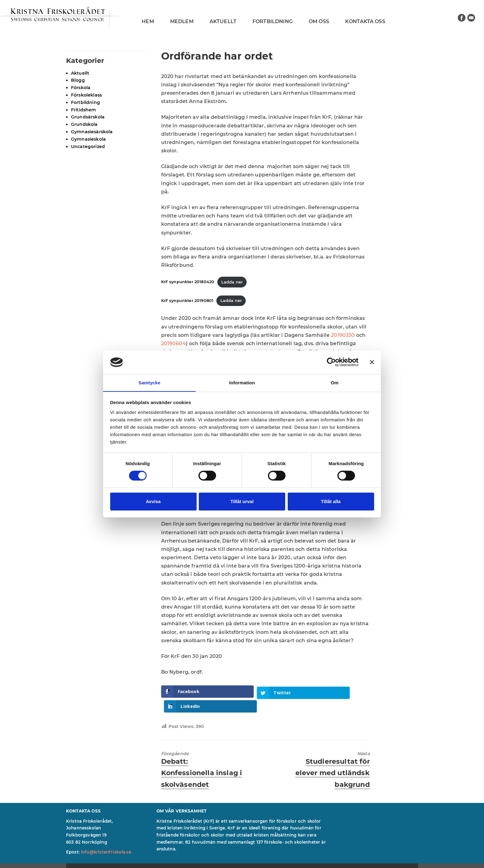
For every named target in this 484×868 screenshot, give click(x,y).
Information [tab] (242, 382)
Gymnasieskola (88, 139)
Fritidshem (84, 110)
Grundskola (84, 124)
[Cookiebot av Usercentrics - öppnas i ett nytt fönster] (331, 362)
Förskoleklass (86, 95)
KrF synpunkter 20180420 (188, 282)
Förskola (81, 88)
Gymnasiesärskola (92, 132)
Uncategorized (88, 147)
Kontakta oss (365, 21)
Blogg (78, 80)
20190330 (343, 335)
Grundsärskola (88, 117)
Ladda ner (232, 282)
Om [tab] (334, 382)
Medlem (182, 21)
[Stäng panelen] (372, 362)
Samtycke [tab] (150, 382)
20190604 (173, 343)
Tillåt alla (331, 501)
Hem (148, 21)
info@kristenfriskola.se (106, 837)
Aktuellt (223, 21)
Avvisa (153, 501)
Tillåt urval (242, 501)
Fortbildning (273, 21)
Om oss (319, 21)
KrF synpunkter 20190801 (187, 301)
